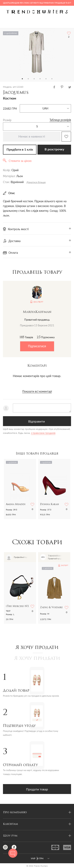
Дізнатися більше (36, 182)
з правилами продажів (43, 433)
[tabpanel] (37, 52)
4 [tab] (40, 79)
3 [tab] (34, 79)
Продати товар (37, 789)
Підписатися (37, 346)
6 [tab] (52, 79)
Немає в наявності (32, 137)
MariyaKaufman (37, 312)
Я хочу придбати (37, 659)
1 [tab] (22, 79)
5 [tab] (46, 79)
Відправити (37, 421)
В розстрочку (54, 149)
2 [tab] (28, 79)
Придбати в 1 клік (20, 150)
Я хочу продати (37, 648)
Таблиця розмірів (60, 120)
